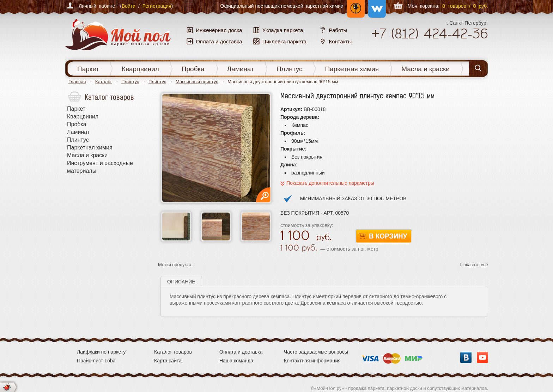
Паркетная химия (352, 69)
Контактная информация (312, 361)
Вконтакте (466, 357)
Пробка (193, 69)
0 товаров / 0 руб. (465, 6)
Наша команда (236, 361)
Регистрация (157, 6)
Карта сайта (168, 361)
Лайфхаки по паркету (101, 352)
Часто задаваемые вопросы (316, 352)
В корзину (384, 236)
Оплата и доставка (241, 352)
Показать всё (474, 265)
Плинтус (290, 69)
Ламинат (241, 69)
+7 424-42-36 (430, 33)
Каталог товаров (173, 352)
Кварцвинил (140, 69)
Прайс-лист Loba (96, 361)
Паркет (88, 69)
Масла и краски (426, 69)
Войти (129, 6)
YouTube (482, 357)
